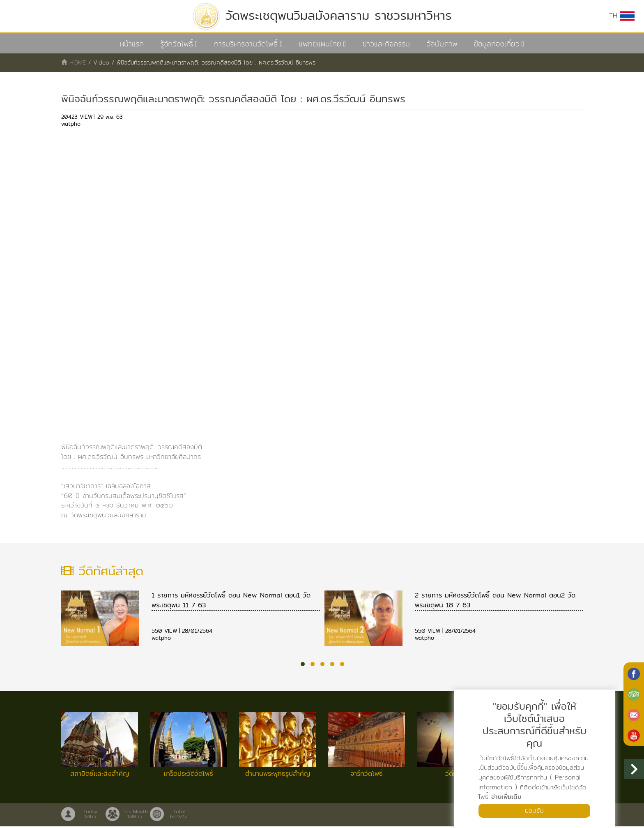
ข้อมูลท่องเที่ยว (497, 44)
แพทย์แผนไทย (320, 44)
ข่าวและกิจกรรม (386, 44)
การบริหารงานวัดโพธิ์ (246, 44)
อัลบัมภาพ (442, 44)
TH (622, 16)
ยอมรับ (534, 811)
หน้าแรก (132, 44)
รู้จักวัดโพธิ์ (177, 44)
